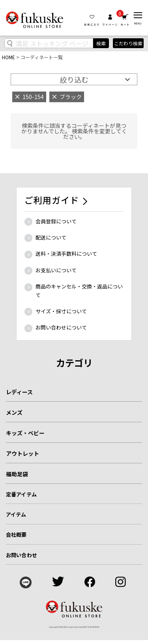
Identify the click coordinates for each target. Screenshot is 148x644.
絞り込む (74, 79)
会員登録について (56, 221)
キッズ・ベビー (25, 433)
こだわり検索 (128, 43)
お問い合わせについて (61, 327)
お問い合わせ (22, 555)
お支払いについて (56, 270)
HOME (8, 57)
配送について (51, 237)
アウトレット (22, 453)
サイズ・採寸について (61, 311)
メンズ (14, 412)
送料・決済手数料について (66, 254)
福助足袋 (17, 474)
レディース (19, 392)
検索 (101, 43)
